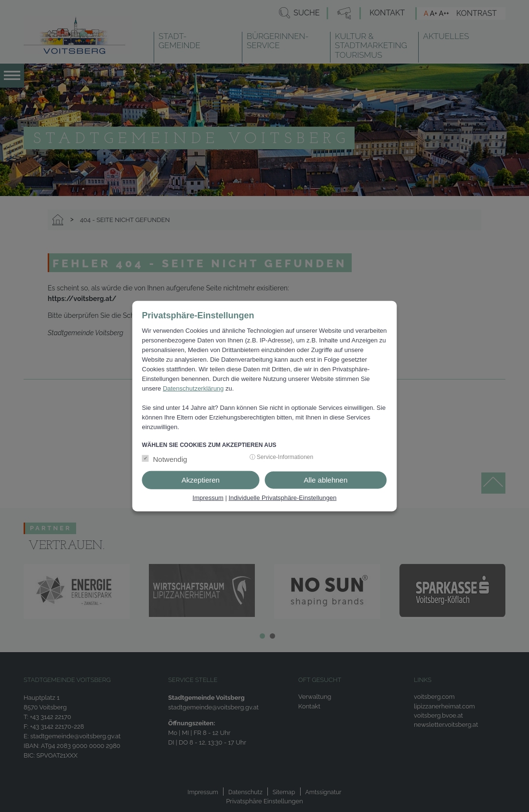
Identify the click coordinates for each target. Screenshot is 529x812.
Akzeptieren (201, 480)
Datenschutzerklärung (193, 388)
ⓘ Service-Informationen (282, 457)
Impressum (208, 498)
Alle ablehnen (325, 480)
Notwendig (170, 459)
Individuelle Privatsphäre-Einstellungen (282, 498)
